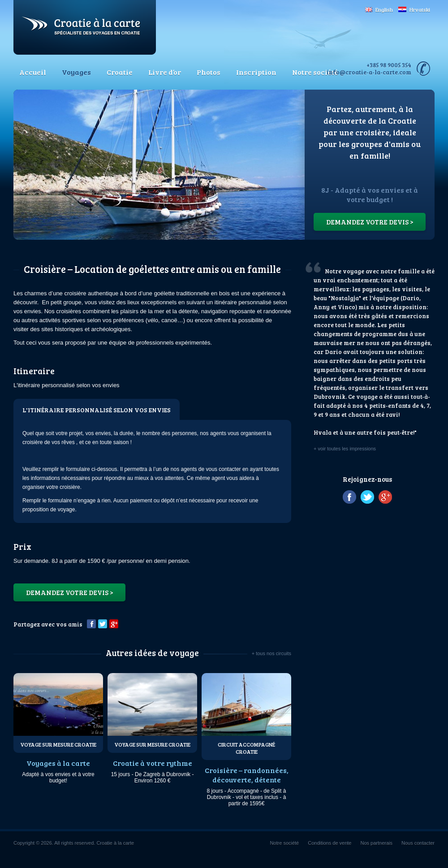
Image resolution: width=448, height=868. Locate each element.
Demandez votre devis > (370, 222)
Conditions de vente (330, 843)
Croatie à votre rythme (153, 763)
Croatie (120, 72)
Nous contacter (418, 843)
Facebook (91, 624)
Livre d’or (165, 72)
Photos (209, 72)
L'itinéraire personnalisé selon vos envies (97, 410)
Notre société (315, 72)
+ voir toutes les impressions (345, 449)
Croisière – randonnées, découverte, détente (247, 775)
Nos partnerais (376, 843)
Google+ (114, 624)
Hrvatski (414, 9)
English (379, 9)
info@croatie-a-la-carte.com (369, 72)
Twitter (103, 624)
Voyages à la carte (58, 763)
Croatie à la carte (85, 27)
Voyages (76, 72)
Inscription (256, 72)
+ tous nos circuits (271, 653)
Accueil (33, 72)
